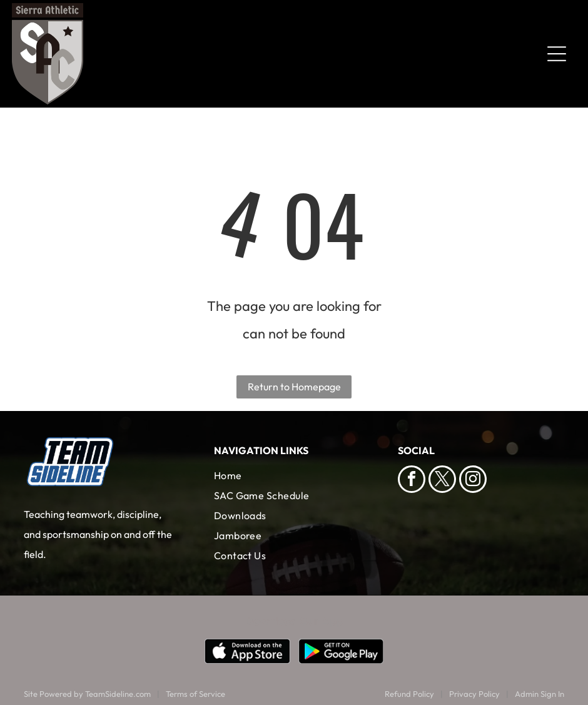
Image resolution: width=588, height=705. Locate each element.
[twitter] (442, 481)
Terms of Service (195, 694)
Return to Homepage (294, 387)
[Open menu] (557, 54)
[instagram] (473, 481)
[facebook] (412, 481)
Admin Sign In (540, 694)
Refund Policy (409, 694)
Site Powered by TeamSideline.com (87, 694)
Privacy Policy (474, 694)
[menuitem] (294, 475)
